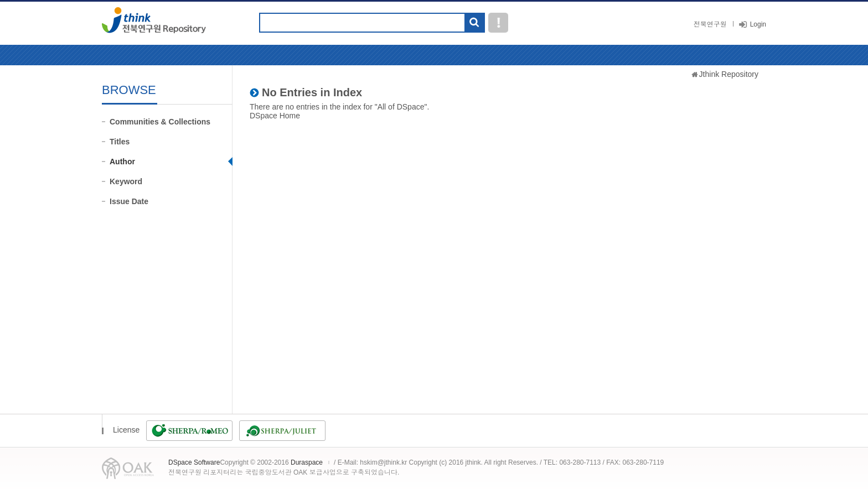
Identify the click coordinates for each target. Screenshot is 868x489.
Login (758, 24)
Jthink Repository (729, 74)
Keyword (126, 181)
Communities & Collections (160, 122)
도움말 (498, 23)
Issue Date (129, 201)
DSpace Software (194, 462)
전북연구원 (710, 24)
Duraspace (307, 462)
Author (122, 162)
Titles (120, 142)
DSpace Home (275, 116)
